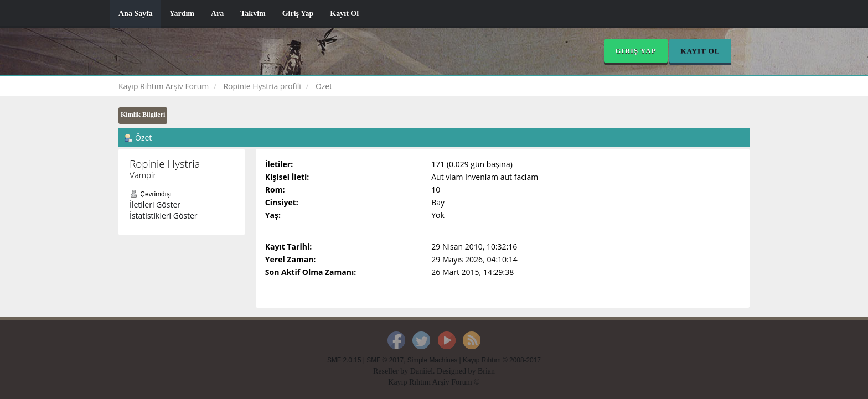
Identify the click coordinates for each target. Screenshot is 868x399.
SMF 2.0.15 (344, 360)
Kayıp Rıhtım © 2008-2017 (502, 360)
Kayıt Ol (344, 14)
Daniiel (422, 371)
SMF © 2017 (385, 360)
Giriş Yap (298, 14)
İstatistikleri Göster (164, 216)
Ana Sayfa (136, 14)
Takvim (253, 14)
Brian (486, 371)
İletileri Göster (155, 204)
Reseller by (392, 371)
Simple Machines (433, 360)
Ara (217, 14)
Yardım (182, 14)
